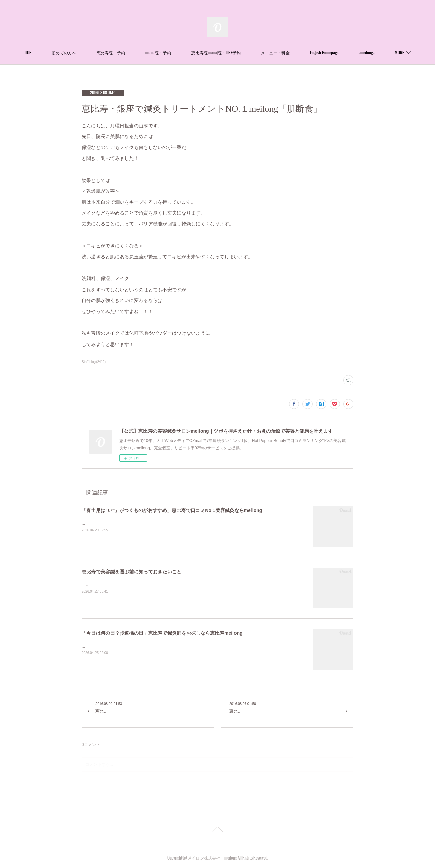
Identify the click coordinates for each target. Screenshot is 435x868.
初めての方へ (82, 52)
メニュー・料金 (293, 52)
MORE (381, 52)
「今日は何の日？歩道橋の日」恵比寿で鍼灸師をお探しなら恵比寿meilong (162, 633)
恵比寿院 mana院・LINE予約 (234, 52)
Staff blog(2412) (94, 362)
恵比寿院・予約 (128, 52)
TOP (46, 52)
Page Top (217, 830)
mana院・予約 (176, 52)
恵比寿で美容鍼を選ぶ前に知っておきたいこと (132, 572)
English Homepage (342, 52)
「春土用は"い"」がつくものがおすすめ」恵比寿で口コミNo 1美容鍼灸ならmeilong (172, 510)
